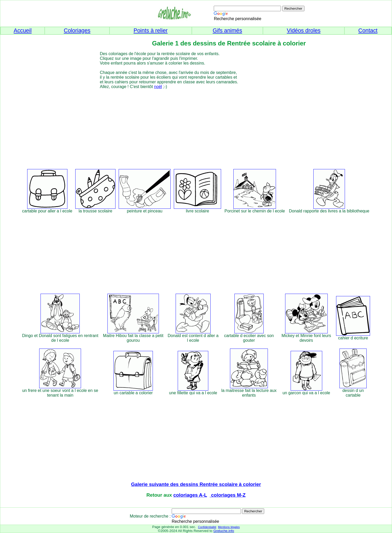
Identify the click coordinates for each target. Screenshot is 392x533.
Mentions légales (229, 527)
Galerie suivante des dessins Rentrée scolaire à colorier (196, 484)
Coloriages (77, 31)
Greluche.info (224, 531)
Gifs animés (227, 31)
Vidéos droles (304, 31)
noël (158, 87)
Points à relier (151, 31)
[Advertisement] (206, 126)
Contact (368, 31)
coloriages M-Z (228, 495)
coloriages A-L (190, 495)
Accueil (23, 31)
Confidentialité (207, 527)
